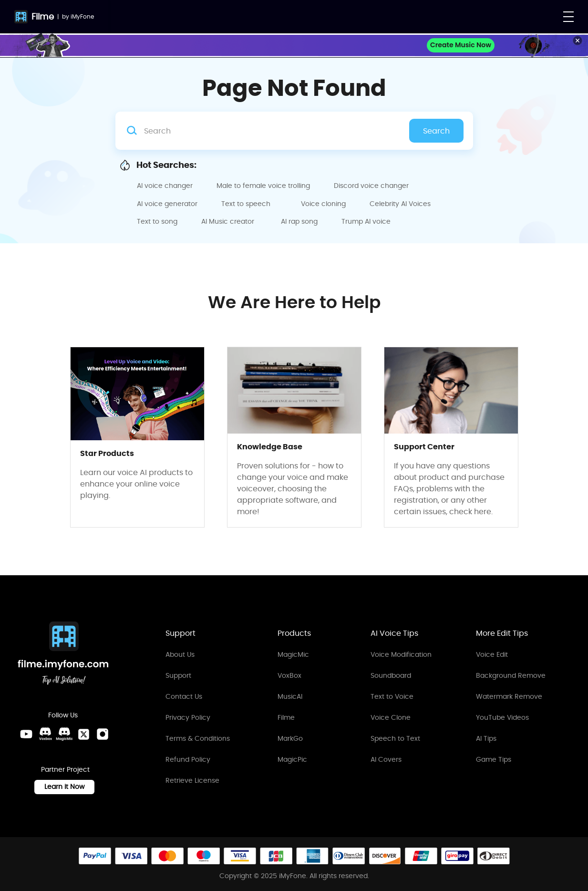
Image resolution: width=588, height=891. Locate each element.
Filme (43, 16)
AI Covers (386, 759)
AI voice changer (165, 186)
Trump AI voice (366, 221)
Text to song (157, 221)
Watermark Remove (509, 696)
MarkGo (290, 738)
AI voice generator (167, 204)
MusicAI (290, 696)
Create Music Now (461, 45)
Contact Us (184, 696)
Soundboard (391, 675)
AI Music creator (228, 221)
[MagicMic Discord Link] (64, 734)
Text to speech (246, 204)
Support (178, 675)
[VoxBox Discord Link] (45, 734)
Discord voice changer (371, 186)
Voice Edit (492, 654)
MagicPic (292, 759)
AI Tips (486, 738)
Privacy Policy (188, 717)
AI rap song (299, 221)
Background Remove (511, 675)
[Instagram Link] (103, 734)
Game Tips (494, 759)
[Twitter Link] (83, 734)
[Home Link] (63, 655)
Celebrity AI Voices (400, 204)
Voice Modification (401, 654)
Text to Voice (392, 696)
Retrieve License (192, 780)
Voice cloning (323, 204)
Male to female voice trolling (263, 186)
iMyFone (82, 16)
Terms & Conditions (198, 738)
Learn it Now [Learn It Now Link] (64, 787)
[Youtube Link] (26, 734)
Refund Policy (188, 759)
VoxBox (289, 675)
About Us (180, 654)
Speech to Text (395, 738)
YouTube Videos (502, 717)
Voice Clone (391, 717)
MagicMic (293, 654)
